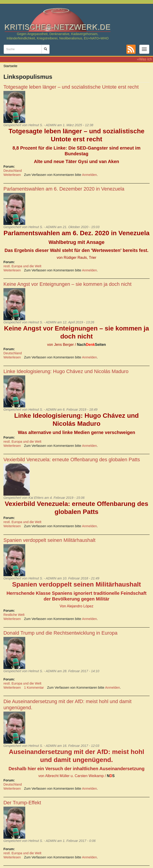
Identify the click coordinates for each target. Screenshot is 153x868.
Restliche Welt (14, 615)
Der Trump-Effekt (22, 803)
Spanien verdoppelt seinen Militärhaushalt (49, 540)
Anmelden (90, 175)
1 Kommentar (34, 688)
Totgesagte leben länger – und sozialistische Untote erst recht (71, 87)
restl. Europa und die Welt (22, 266)
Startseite (10, 66)
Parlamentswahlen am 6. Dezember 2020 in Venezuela (64, 189)
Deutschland (13, 171)
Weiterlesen (12, 175)
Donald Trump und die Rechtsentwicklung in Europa (60, 633)
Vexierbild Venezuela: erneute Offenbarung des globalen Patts (72, 460)
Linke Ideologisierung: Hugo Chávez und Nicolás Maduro (66, 371)
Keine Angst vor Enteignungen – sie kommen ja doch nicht (67, 284)
